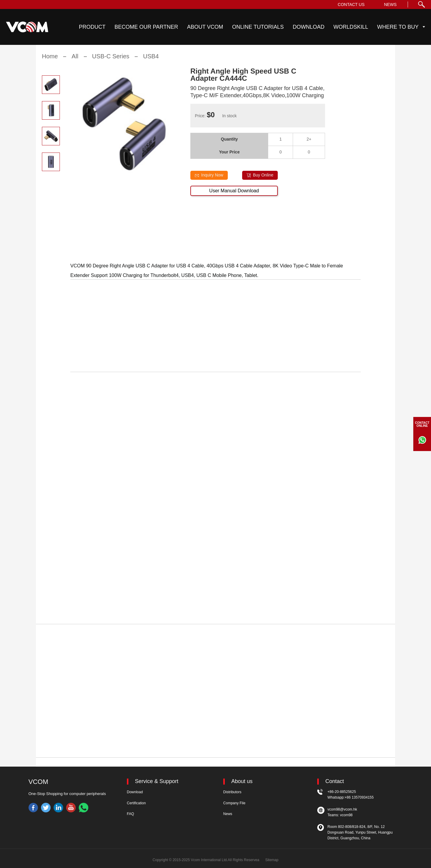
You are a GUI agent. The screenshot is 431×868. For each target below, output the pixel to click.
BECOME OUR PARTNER (146, 27)
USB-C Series (111, 60)
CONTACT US (351, 4)
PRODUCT (92, 27)
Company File (234, 803)
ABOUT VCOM (205, 27)
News (228, 814)
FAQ (130, 814)
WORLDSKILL (351, 27)
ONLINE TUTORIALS (258, 27)
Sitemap (272, 860)
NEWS (390, 4)
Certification (136, 803)
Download (135, 792)
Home (50, 60)
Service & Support (157, 781)
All (75, 60)
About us (242, 781)
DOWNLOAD (309, 27)
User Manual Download (234, 195)
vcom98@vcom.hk (342, 809)
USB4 (151, 60)
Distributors (232, 792)
